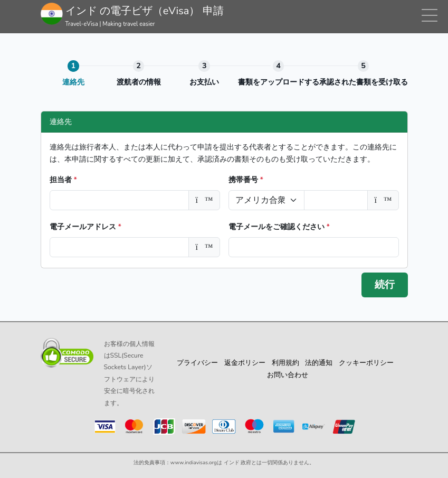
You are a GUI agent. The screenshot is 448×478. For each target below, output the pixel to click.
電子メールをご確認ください (279, 227)
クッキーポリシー (366, 363)
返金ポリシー (245, 363)
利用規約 (285, 363)
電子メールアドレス (85, 227)
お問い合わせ (288, 375)
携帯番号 (246, 180)
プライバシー (197, 363)
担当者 (63, 180)
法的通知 (319, 363)
